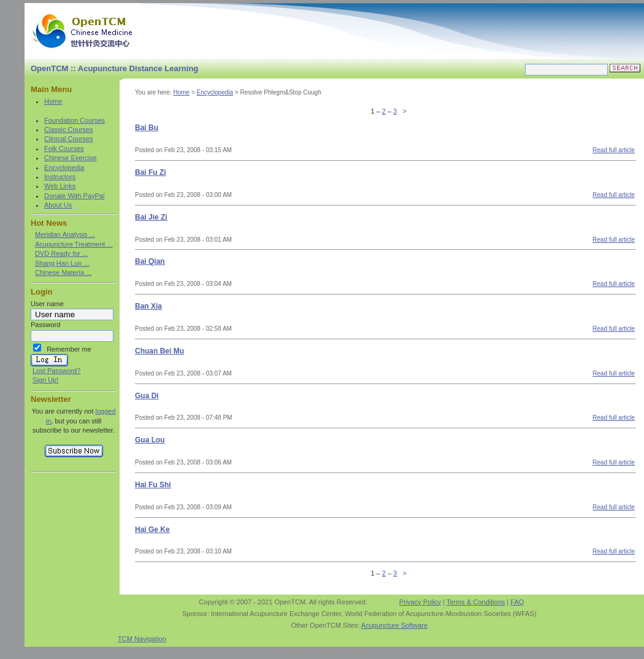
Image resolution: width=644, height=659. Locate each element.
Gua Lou (150, 440)
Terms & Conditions (476, 602)
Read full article (614, 150)
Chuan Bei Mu (159, 351)
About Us (58, 205)
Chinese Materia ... (63, 272)
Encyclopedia (64, 168)
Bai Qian (150, 261)
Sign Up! (45, 380)
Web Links (60, 186)
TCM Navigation (142, 639)
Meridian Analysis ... (65, 234)
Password (45, 325)
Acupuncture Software (394, 625)
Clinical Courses (68, 139)
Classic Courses (68, 129)
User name (47, 304)
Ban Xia (148, 306)
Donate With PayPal (74, 196)
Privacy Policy (420, 602)
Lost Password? (56, 371)
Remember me (69, 349)
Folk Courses (64, 148)
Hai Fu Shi (153, 485)
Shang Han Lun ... (62, 263)
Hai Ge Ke (152, 530)
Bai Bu (147, 128)
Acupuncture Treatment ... (74, 244)
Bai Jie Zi (151, 217)
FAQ (517, 602)
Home (53, 101)
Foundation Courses (75, 120)
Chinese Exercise (71, 158)
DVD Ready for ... (61, 253)
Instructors (60, 177)
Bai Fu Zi (151, 172)
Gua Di (147, 396)
